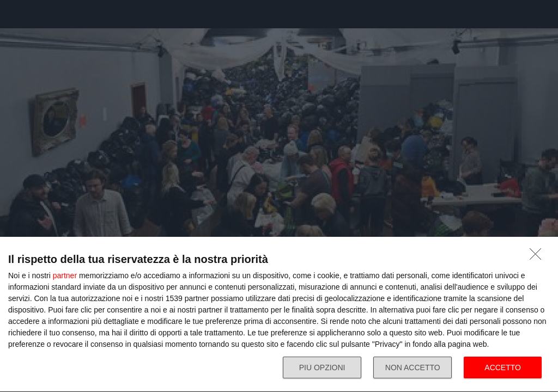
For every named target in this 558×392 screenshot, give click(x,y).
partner (65, 275)
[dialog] (279, 315)
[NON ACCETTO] (538, 257)
